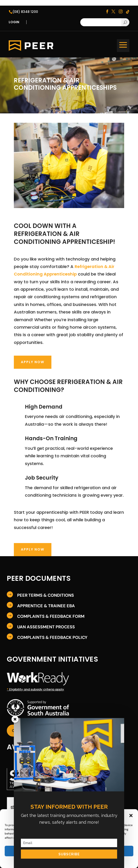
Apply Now (33, 362)
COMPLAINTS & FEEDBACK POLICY (52, 637)
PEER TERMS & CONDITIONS (46, 595)
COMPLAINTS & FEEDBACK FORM (51, 616)
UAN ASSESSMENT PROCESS (46, 627)
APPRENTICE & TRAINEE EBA (46, 606)
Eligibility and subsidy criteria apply (35, 689)
